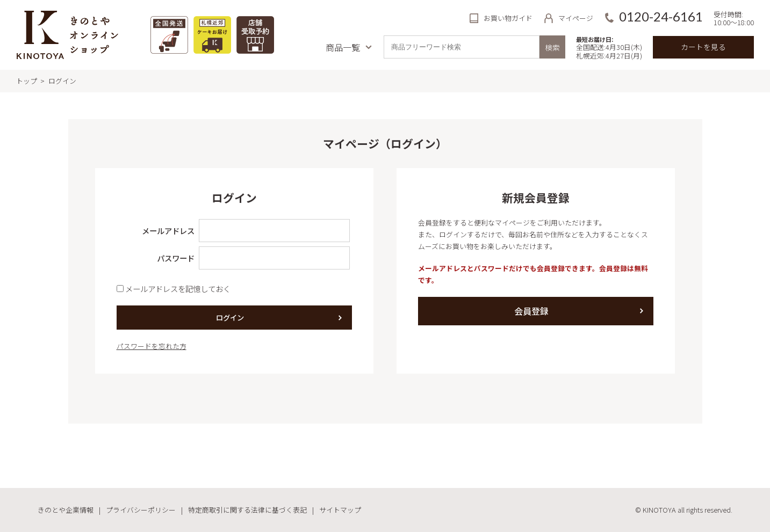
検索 (552, 47)
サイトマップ (340, 510)
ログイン (230, 318)
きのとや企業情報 (66, 510)
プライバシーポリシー (141, 510)
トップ (27, 81)
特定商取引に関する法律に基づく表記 (247, 510)
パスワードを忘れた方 (152, 346)
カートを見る (703, 47)
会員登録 (531, 311)
